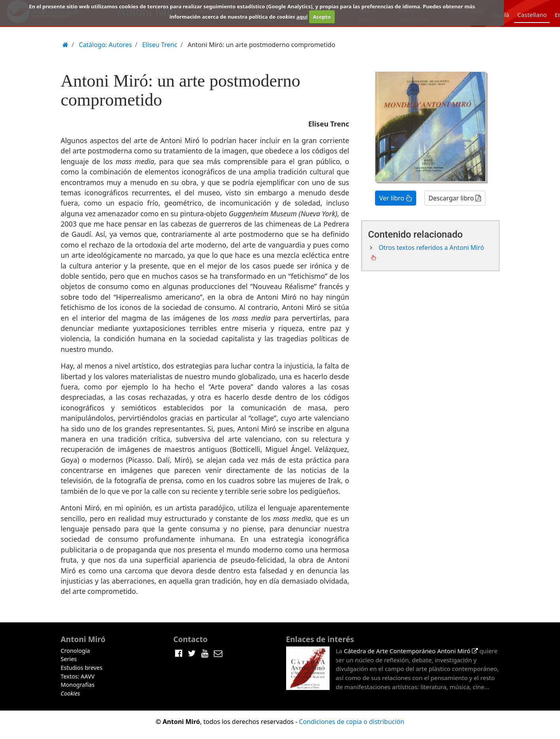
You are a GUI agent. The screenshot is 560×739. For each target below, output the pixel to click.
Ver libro (396, 198)
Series (69, 659)
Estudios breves (82, 668)
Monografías (78, 685)
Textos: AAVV (78, 676)
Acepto (321, 17)
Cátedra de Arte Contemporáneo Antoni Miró (411, 651)
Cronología (75, 651)
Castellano (532, 15)
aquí (302, 17)
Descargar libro (455, 198)
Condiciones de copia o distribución (351, 722)
